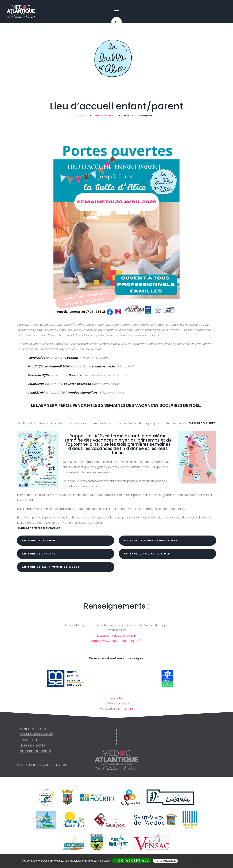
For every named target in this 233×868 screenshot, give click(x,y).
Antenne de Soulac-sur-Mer (147, 554)
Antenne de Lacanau (39, 540)
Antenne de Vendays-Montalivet (151, 540)
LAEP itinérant (124, 709)
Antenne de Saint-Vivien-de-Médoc (51, 567)
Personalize (166, 861)
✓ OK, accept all (131, 861)
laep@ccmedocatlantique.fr (117, 636)
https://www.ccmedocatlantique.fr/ (117, 641)
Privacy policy (198, 861)
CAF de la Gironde (117, 703)
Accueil (83, 115)
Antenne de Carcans (39, 554)
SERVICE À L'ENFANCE (105, 115)
